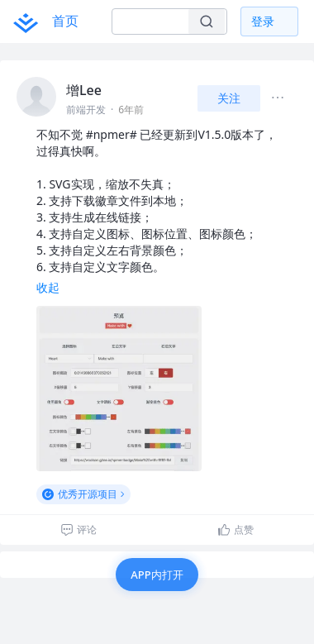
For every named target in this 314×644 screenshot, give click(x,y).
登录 (263, 21)
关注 (229, 98)
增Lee (84, 90)
